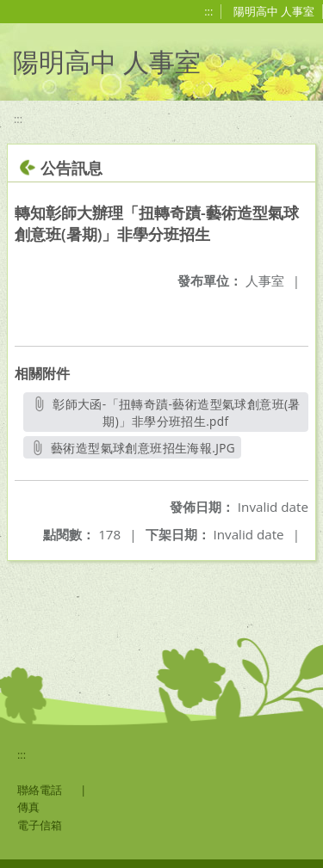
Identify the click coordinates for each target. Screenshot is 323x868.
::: (208, 11)
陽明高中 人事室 (274, 11)
